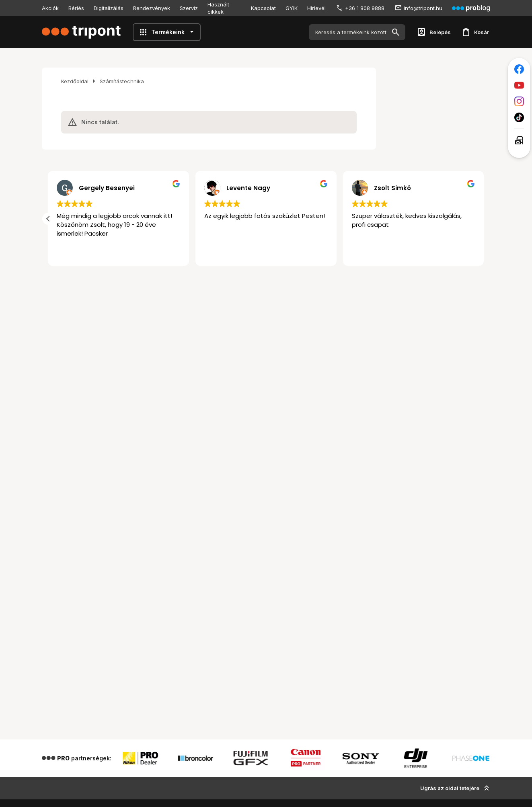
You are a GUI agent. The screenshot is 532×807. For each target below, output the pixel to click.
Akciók (50, 8)
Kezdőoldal (75, 81)
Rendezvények (152, 8)
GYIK (292, 8)
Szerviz (189, 8)
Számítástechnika (122, 81)
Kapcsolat (263, 8)
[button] (48, 219)
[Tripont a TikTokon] (519, 117)
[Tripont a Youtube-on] (519, 85)
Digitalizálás (109, 8)
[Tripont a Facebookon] (519, 69)
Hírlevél (316, 8)
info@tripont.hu (423, 8)
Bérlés (76, 8)
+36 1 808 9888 (365, 8)
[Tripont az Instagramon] (519, 101)
